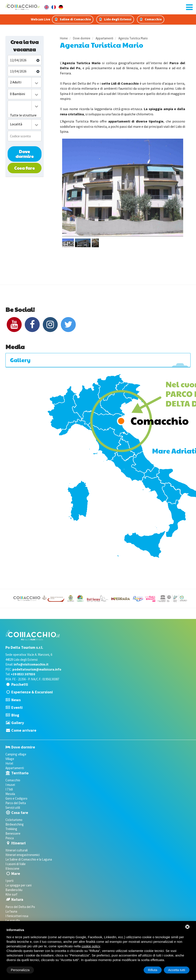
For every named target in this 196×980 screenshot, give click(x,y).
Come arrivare (24, 730)
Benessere (13, 833)
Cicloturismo (14, 820)
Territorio (20, 773)
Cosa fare (24, 168)
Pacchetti (20, 684)
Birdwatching (15, 824)
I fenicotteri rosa (17, 916)
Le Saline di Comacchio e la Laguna (29, 859)
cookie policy (91, 946)
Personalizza (20, 970)
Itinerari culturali (17, 850)
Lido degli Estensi (115, 19)
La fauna (11, 911)
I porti (9, 881)
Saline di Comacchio (73, 19)
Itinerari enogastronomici (22, 855)
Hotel (9, 763)
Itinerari (18, 843)
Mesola (10, 794)
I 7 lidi (9, 789)
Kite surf (11, 894)
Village (10, 759)
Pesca (10, 838)
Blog (15, 715)
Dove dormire (25, 154)
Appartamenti (15, 768)
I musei (10, 785)
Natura (17, 899)
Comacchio (151, 19)
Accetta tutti (177, 970)
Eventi (17, 707)
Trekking (11, 829)
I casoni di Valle (16, 864)
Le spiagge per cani (18, 885)
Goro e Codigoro (16, 798)
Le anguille (13, 920)
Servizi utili (13, 808)
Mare (16, 873)
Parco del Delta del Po (20, 907)
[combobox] (25, 82)
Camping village (16, 754)
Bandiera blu (14, 890)
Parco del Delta (16, 803)
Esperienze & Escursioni (32, 692)
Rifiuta (153, 970)
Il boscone (12, 868)
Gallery (18, 723)
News (16, 700)
